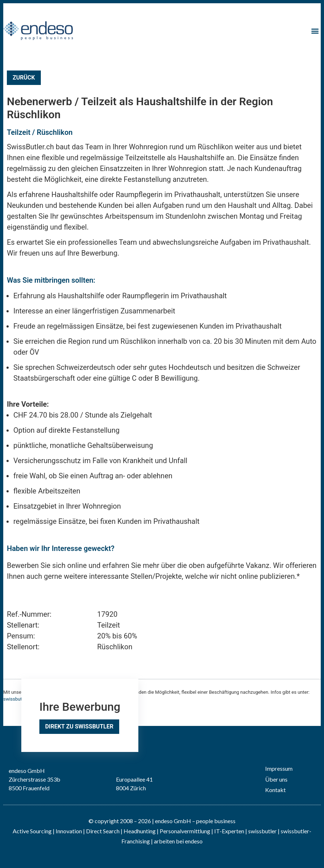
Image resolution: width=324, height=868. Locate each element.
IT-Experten (229, 831)
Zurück (24, 78)
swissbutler (262, 831)
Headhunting (140, 831)
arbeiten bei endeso (178, 841)
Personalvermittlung (185, 831)
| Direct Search (101, 831)
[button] (315, 31)
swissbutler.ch (18, 699)
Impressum (279, 768)
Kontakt (275, 790)
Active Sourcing (33, 831)
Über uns (276, 779)
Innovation (69, 831)
